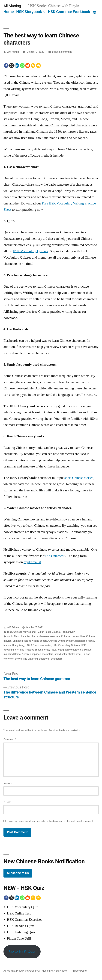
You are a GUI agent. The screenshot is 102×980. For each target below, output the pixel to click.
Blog (10, 632)
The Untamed (54, 556)
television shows (13, 659)
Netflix (25, 654)
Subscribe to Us (18, 873)
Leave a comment (62, 52)
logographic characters (70, 650)
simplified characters (42, 654)
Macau (88, 650)
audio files (13, 636)
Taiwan (86, 654)
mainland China (12, 654)
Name (8, 783)
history (7, 645)
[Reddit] (28, 66)
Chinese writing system (61, 641)
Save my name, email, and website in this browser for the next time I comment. (51, 821)
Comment (10, 739)
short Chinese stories (79, 478)
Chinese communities (73, 636)
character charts (29, 636)
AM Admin (13, 52)
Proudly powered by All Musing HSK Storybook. (42, 971)
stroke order (75, 654)
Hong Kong (18, 645)
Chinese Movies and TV (26, 632)
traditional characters (51, 659)
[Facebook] (6, 66)
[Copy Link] (33, 66)
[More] (95, 12)
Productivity (68, 632)
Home (9, 12)
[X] (12, 66)
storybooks (61, 654)
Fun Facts (45, 632)
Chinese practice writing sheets (30, 641)
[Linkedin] (17, 66)
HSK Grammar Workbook (69, 12)
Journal (56, 632)
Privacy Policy (79, 971)
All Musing (12, 6)
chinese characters (49, 636)
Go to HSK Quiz (22, 952)
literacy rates (49, 650)
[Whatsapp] (22, 66)
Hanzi (91, 641)
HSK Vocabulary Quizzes (31, 251)
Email (7, 802)
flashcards (81, 641)
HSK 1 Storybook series (38, 645)
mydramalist (32, 562)
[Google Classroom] (38, 66)
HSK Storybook (29, 12)
